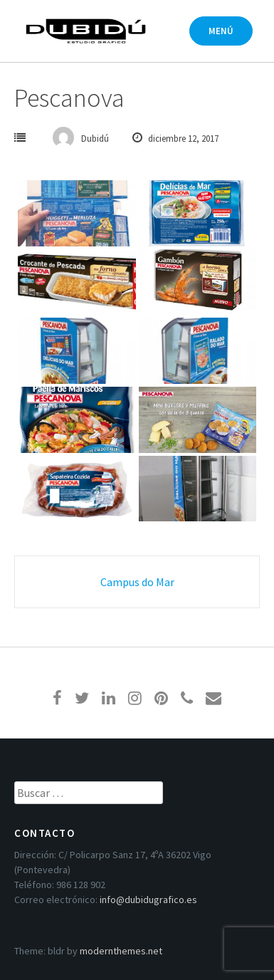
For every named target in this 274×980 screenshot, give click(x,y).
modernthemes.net (121, 951)
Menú (221, 31)
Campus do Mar (137, 582)
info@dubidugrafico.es (148, 900)
